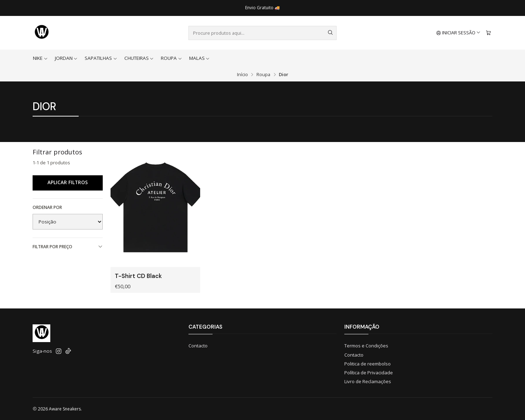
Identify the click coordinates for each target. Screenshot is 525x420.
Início (242, 75)
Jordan (66, 58)
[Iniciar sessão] (459, 33)
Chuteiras (139, 58)
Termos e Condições (366, 346)
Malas (200, 58)
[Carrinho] (488, 33)
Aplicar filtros (68, 182)
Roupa (171, 58)
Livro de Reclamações (368, 381)
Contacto (198, 346)
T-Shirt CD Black (138, 276)
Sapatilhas (101, 58)
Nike (40, 58)
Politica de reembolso (368, 364)
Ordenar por (47, 207)
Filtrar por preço (68, 247)
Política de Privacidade (369, 373)
